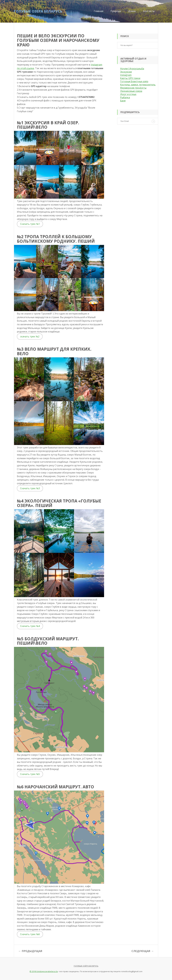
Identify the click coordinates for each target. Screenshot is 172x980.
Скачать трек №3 (30, 488)
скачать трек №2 (30, 336)
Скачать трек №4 (30, 626)
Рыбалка (125, 97)
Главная (99, 11)
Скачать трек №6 (30, 934)
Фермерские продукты (133, 88)
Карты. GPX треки (130, 78)
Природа (116, 11)
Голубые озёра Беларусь (86, 966)
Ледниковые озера (131, 91)
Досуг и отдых (128, 94)
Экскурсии (126, 72)
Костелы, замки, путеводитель (138, 85)
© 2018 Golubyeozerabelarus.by (44, 971)
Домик (132, 11)
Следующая (141, 951)
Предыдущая (32, 951)
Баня (123, 101)
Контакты (149, 11)
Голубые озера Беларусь (38, 11)
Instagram (126, 75)
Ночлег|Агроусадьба (132, 69)
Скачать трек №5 (30, 774)
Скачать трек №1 (30, 224)
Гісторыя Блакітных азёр (134, 81)
